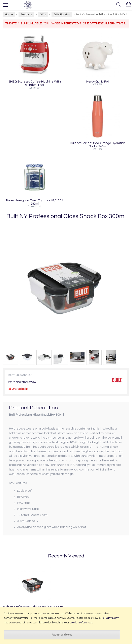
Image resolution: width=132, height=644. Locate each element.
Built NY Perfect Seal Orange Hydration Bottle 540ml (98, 145)
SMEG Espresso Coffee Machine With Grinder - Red (35, 83)
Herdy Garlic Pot (98, 82)
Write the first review (22, 382)
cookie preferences (81, 623)
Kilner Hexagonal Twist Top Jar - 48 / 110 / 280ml (35, 202)
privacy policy (111, 618)
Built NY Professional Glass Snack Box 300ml (33, 607)
